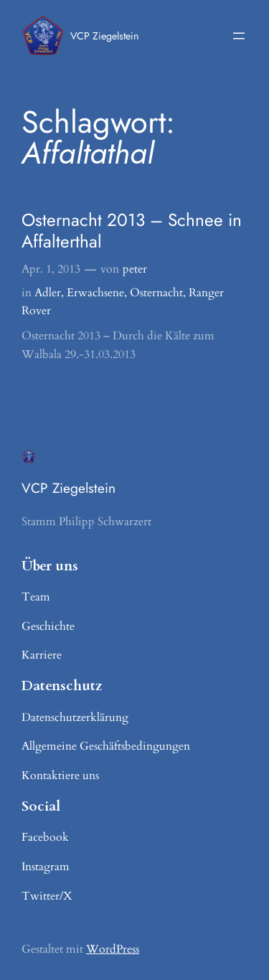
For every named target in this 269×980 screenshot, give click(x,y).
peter (135, 269)
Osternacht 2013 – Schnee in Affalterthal (132, 231)
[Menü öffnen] (239, 36)
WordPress (113, 949)
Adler (48, 293)
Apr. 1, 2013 (51, 269)
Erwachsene (95, 293)
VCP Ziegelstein (105, 36)
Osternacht (156, 293)
